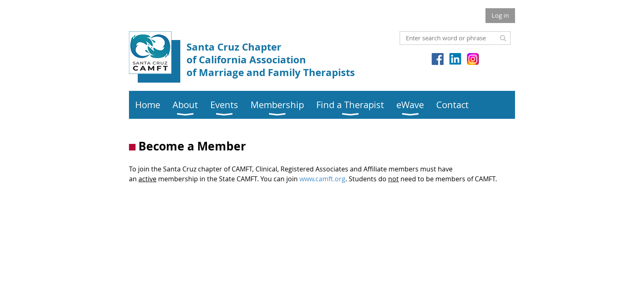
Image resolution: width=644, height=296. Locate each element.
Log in (500, 15)
